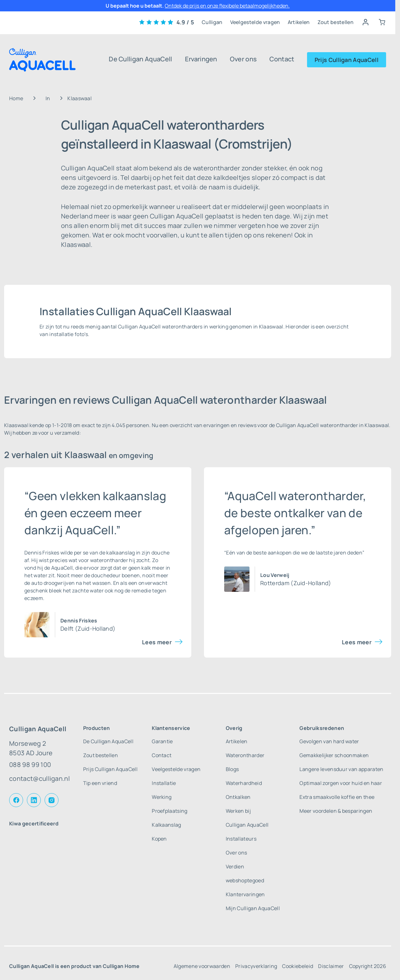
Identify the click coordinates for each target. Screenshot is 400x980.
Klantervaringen (245, 894)
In (48, 98)
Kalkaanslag (166, 825)
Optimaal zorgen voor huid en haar (341, 783)
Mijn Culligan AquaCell (253, 908)
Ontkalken (238, 797)
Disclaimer (331, 966)
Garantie (162, 741)
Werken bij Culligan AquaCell (247, 818)
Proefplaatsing (169, 811)
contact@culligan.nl (40, 778)
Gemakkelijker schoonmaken (334, 755)
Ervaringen (201, 59)
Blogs (232, 769)
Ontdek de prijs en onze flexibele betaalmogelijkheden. (227, 6)
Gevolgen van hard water (329, 741)
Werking (162, 797)
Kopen (159, 839)
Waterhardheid (244, 783)
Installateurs (241, 839)
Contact (282, 59)
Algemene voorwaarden (202, 966)
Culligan (212, 22)
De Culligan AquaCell (140, 59)
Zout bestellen (335, 22)
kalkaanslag (121, 553)
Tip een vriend (100, 783)
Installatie (164, 783)
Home (16, 98)
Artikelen (299, 22)
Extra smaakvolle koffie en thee (337, 797)
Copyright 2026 (368, 966)
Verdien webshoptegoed (245, 873)
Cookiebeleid (298, 966)
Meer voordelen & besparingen (336, 811)
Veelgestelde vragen (255, 22)
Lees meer (157, 642)
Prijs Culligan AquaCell (347, 60)
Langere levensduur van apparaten (341, 769)
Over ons (243, 59)
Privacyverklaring (256, 966)
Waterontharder (245, 755)
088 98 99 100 (30, 765)
